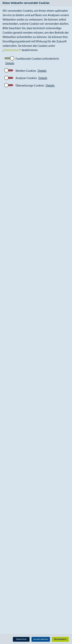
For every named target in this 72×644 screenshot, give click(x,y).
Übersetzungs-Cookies (30, 85)
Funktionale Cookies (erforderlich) (37, 59)
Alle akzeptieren (60, 639)
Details (10, 63)
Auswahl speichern (41, 639)
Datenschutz (12, 50)
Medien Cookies (26, 71)
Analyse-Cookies (26, 78)
